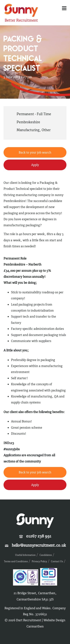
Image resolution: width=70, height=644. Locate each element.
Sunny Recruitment (21, 11)
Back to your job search (35, 152)
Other (46, 130)
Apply (35, 165)
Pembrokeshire (28, 122)
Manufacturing (28, 130)
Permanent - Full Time (34, 114)
